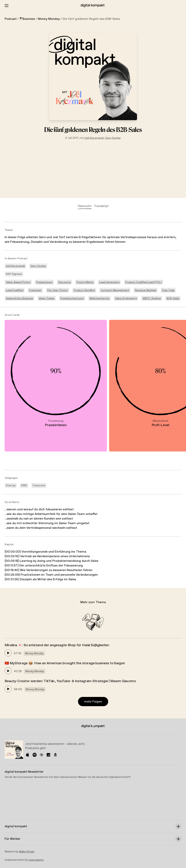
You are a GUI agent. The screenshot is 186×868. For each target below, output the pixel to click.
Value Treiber (47, 298)
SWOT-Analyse (152, 298)
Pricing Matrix (85, 282)
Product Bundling (84, 290)
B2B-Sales (173, 298)
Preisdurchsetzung (72, 298)
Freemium (35, 290)
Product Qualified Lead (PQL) (144, 282)
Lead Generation (109, 282)
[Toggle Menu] (7, 6)
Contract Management (115, 290)
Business (27, 19)
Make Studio (27, 852)
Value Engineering (126, 298)
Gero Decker (113, 138)
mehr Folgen (93, 702)
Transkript (101, 206)
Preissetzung (44, 282)
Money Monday (49, 19)
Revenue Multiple (146, 290)
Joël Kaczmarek (94, 138)
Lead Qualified (15, 290)
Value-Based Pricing (18, 282)
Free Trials (168, 290)
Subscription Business (20, 298)
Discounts (64, 282)
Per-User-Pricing (58, 290)
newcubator (36, 860)
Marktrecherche (99, 298)
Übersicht (85, 206)
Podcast (11, 19)
